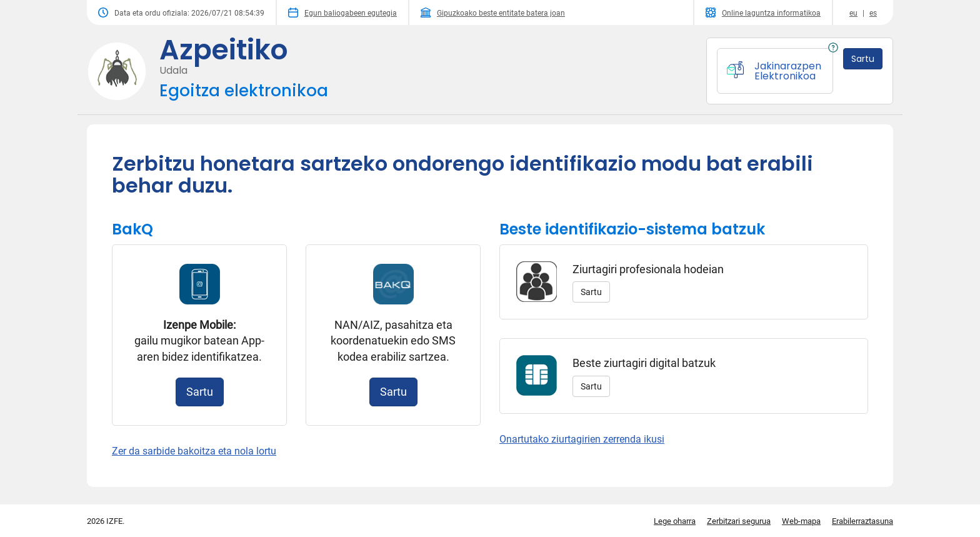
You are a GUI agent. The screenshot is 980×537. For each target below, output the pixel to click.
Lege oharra (675, 521)
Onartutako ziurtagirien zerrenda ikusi (582, 439)
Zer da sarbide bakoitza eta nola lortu (194, 451)
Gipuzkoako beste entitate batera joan (493, 13)
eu (853, 13)
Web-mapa (801, 521)
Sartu (200, 392)
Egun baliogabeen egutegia (342, 13)
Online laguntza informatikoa (763, 13)
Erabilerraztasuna (862, 521)
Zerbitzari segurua (739, 521)
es (873, 13)
